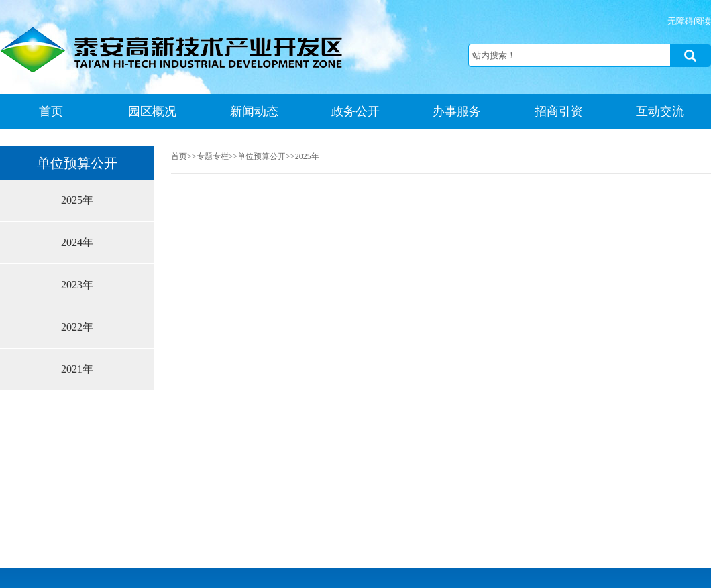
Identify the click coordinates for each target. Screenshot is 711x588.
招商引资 (559, 111)
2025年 (77, 200)
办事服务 (457, 111)
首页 (51, 111)
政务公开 (355, 111)
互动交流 (660, 111)
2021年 (77, 369)
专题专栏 (213, 156)
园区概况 (152, 111)
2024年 (77, 242)
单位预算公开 (262, 156)
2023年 (77, 285)
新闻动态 (254, 111)
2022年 (77, 327)
